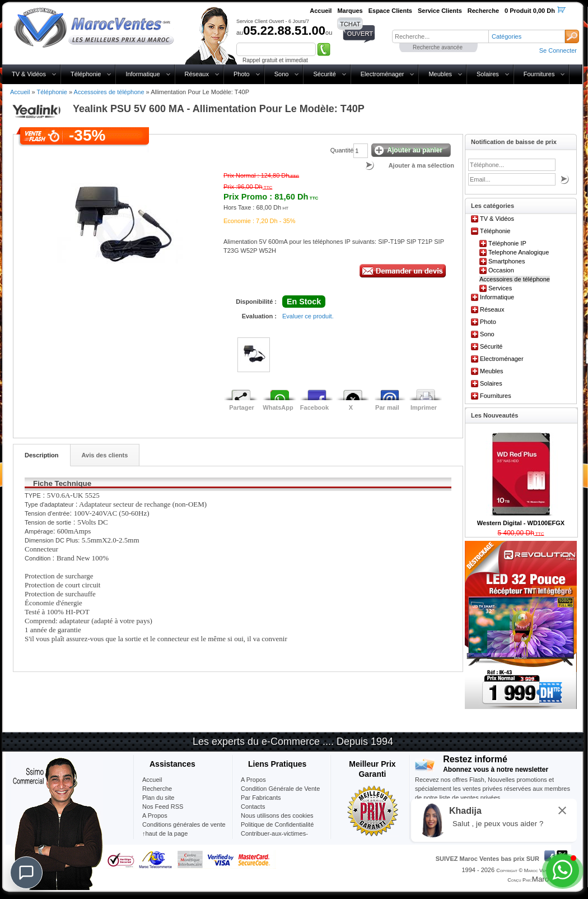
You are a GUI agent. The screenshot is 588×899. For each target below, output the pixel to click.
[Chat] (26, 873)
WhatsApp (278, 407)
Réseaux (197, 74)
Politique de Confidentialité (277, 824)
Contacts (253, 807)
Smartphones (507, 261)
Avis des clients (105, 455)
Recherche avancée (438, 47)
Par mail (387, 407)
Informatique (143, 74)
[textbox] (440, 36)
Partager (242, 407)
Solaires (488, 74)
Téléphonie (86, 74)
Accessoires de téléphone (109, 92)
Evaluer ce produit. (308, 316)
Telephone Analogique (519, 252)
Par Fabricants (261, 798)
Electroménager (382, 74)
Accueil (20, 92)
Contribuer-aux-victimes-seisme (274, 838)
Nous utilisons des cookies (277, 815)
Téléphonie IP (507, 243)
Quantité (342, 150)
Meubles (440, 74)
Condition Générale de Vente (280, 789)
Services (500, 288)
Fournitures (539, 74)
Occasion (501, 270)
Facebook (314, 407)
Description (42, 455)
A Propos (253, 780)
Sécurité (324, 74)
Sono (282, 74)
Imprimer (424, 407)
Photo (242, 74)
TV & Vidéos (29, 74)
